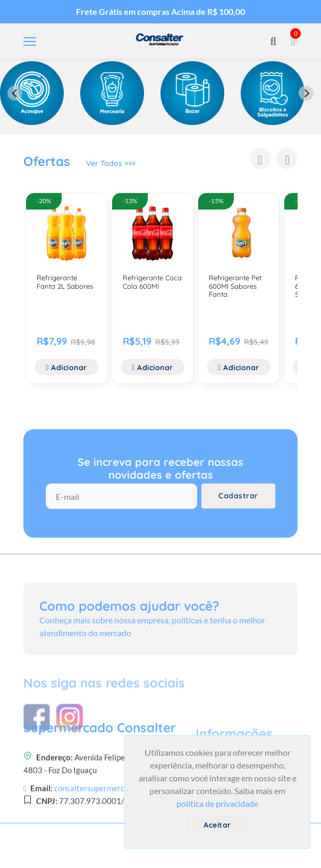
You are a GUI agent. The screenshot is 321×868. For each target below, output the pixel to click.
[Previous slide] (15, 93)
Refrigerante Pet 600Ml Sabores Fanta (235, 286)
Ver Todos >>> (111, 163)
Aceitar (217, 825)
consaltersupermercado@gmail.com (116, 825)
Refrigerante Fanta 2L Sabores (65, 282)
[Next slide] (306, 93)
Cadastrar (238, 496)
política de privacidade (217, 803)
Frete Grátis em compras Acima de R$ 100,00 (160, 11)
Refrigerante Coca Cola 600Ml (152, 282)
